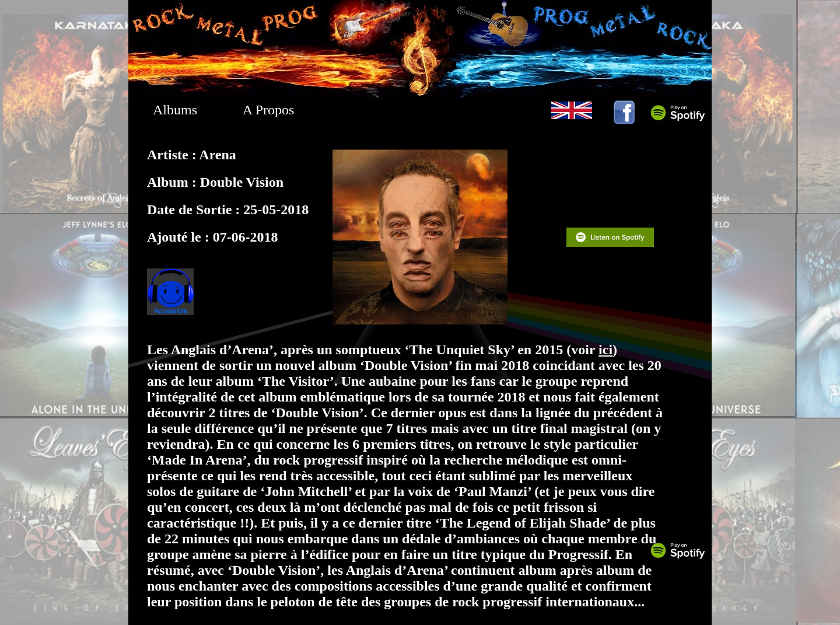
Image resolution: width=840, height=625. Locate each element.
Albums (175, 110)
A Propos (269, 110)
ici (605, 350)
